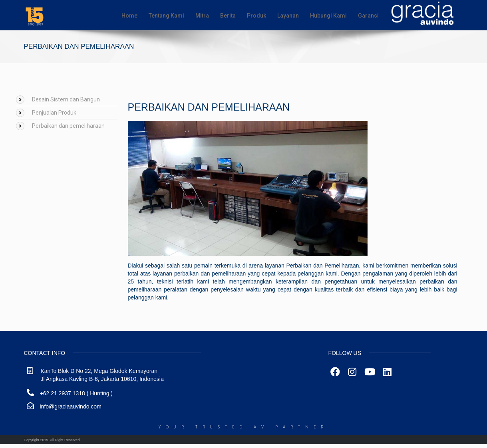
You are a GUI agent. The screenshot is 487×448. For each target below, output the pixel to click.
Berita (228, 16)
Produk (256, 16)
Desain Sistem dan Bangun (66, 99)
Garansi (368, 16)
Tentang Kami (166, 16)
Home (129, 16)
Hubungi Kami (328, 16)
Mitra (202, 16)
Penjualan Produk (54, 113)
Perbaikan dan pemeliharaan (68, 126)
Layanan (288, 16)
